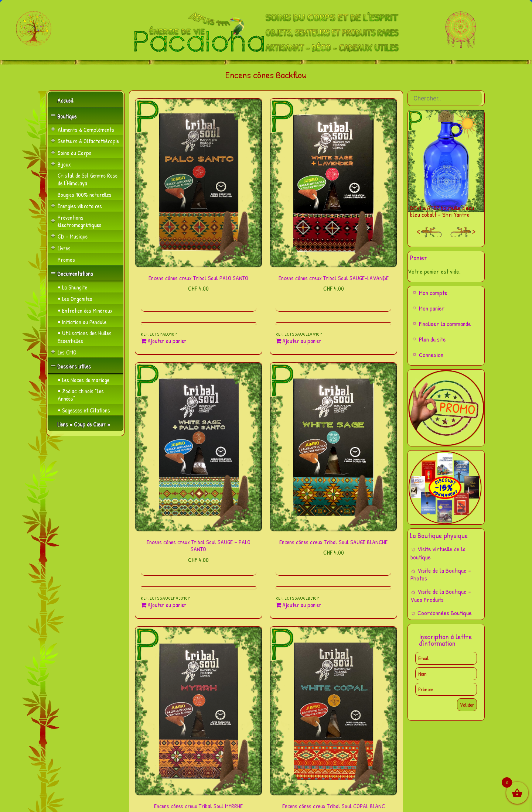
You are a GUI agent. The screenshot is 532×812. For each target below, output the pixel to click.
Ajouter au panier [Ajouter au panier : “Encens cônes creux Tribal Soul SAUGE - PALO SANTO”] (167, 605)
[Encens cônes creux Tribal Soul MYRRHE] (199, 711)
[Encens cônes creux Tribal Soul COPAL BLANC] (333, 711)
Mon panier (432, 308)
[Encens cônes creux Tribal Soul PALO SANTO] (199, 183)
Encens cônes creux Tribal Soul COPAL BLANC (334, 806)
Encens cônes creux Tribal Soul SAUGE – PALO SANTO (199, 546)
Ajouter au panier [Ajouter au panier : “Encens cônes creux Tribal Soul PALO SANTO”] (167, 341)
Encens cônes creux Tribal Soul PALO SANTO (198, 278)
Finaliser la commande (445, 324)
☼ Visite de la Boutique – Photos (441, 574)
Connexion (431, 355)
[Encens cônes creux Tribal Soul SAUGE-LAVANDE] (333, 183)
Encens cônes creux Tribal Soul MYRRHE (198, 806)
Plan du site (432, 339)
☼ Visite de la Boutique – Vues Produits (441, 595)
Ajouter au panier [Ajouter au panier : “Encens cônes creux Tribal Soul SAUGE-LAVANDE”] (302, 341)
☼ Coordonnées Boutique (441, 613)
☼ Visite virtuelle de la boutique (438, 553)
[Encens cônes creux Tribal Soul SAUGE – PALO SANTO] (199, 447)
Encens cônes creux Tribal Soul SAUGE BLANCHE (333, 542)
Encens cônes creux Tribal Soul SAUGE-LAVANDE (334, 278)
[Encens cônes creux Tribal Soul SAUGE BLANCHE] (333, 447)
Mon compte (433, 293)
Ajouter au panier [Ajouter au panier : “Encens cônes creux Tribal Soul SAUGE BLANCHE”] (302, 605)
